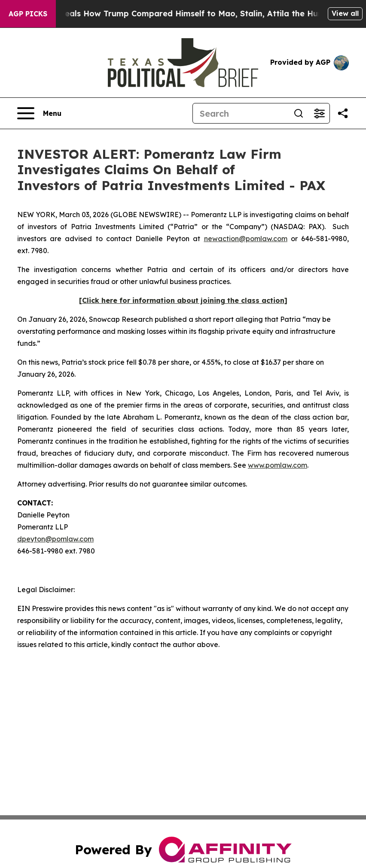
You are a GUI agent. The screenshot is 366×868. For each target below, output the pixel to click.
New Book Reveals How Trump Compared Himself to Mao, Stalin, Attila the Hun (170, 14)
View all (345, 13)
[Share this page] (343, 113)
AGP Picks (28, 14)
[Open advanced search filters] (319, 113)
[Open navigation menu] (39, 113)
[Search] (241, 113)
